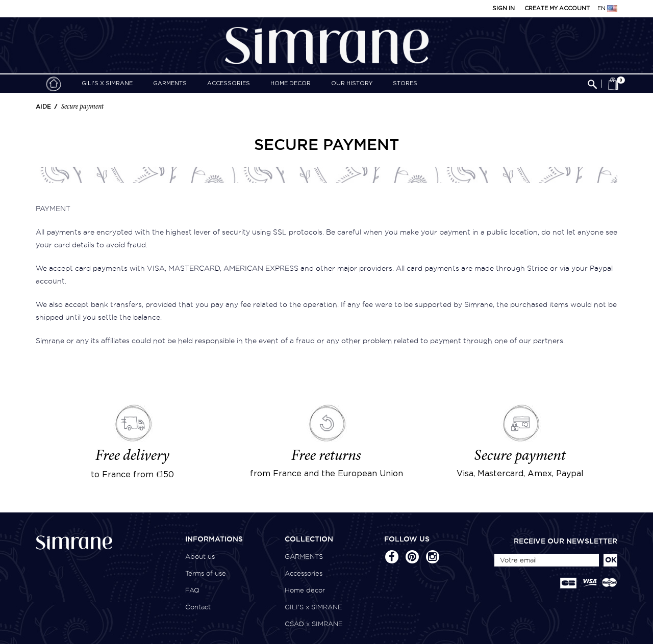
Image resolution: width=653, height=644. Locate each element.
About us (200, 557)
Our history (352, 84)
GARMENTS (170, 84)
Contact (198, 607)
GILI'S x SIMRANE (107, 84)
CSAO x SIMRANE (314, 624)
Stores (405, 84)
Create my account (557, 9)
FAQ (192, 590)
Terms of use (206, 573)
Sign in (504, 9)
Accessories (229, 84)
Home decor (291, 84)
